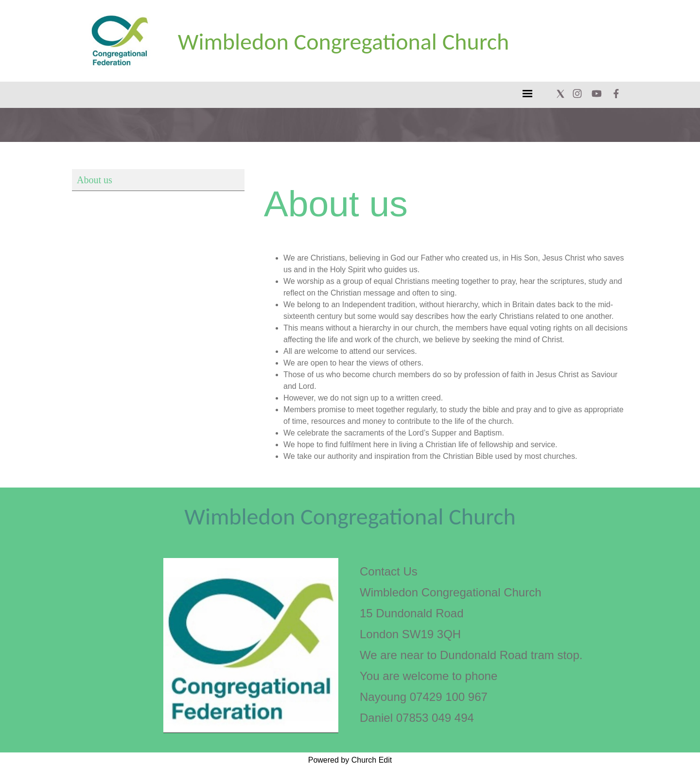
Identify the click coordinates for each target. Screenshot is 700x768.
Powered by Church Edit (350, 760)
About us (95, 180)
